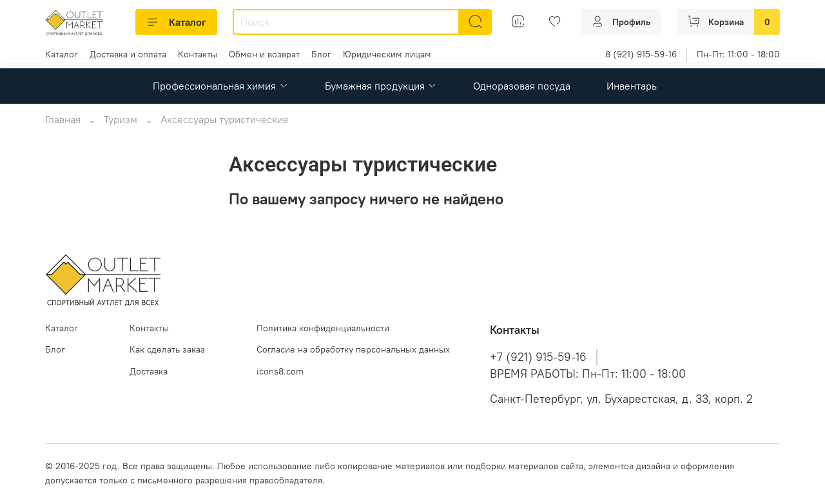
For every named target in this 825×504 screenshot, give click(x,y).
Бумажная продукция (381, 86)
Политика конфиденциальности (323, 328)
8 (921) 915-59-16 (641, 54)
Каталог (176, 22)
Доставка (149, 371)
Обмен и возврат (264, 54)
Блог (321, 54)
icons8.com (280, 371)
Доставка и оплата (128, 54)
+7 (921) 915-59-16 (538, 357)
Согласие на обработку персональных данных (353, 349)
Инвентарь (632, 86)
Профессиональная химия (220, 86)
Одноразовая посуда (522, 86)
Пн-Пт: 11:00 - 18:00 (738, 54)
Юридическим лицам (387, 54)
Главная (63, 119)
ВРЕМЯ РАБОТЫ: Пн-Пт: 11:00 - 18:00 (588, 374)
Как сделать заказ (167, 349)
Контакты (198, 54)
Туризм (121, 119)
